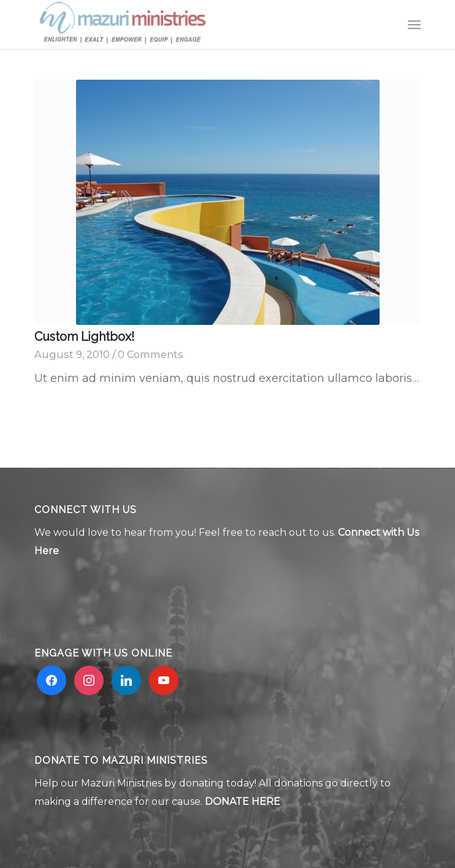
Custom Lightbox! (84, 337)
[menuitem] (414, 25)
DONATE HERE (243, 801)
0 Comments (151, 354)
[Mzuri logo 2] (189, 25)
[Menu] (414, 25)
